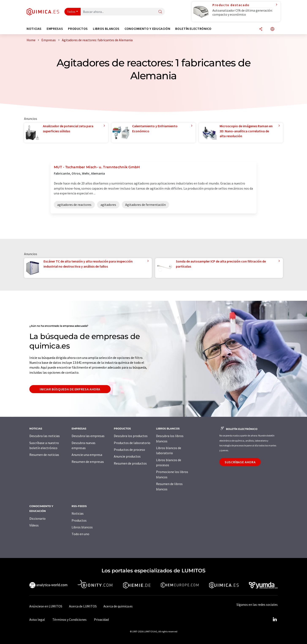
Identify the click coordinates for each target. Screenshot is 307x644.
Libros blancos (82, 527)
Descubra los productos (131, 436)
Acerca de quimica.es (118, 606)
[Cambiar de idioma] (272, 29)
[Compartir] (261, 29)
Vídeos (34, 525)
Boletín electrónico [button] (193, 29)
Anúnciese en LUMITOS (46, 606)
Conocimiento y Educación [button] (147, 29)
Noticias (78, 513)
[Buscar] (160, 12)
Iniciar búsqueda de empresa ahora (70, 389)
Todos (71, 12)
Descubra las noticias (45, 436)
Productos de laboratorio (132, 443)
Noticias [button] (34, 29)
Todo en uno (80, 534)
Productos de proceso (129, 450)
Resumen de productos (130, 463)
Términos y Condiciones (69, 619)
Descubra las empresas (88, 436)
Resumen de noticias (44, 455)
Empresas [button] (55, 29)
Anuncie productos (127, 456)
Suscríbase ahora (240, 462)
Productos (79, 520)
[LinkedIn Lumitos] (275, 619)
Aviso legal (37, 619)
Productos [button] (78, 29)
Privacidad (101, 619)
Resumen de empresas (88, 462)
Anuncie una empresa (87, 455)
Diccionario (37, 518)
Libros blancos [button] (106, 29)
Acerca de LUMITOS (83, 606)
